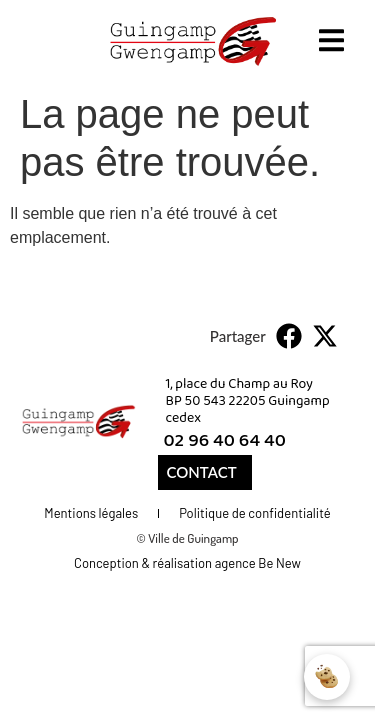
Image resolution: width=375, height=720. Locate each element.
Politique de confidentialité (254, 513)
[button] (290, 336)
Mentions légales (91, 513)
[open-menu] (331, 44)
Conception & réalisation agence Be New (187, 563)
